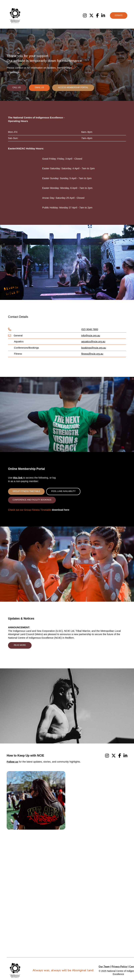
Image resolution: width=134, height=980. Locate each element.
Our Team (104, 967)
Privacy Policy (119, 967)
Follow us (12, 762)
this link (18, 478)
